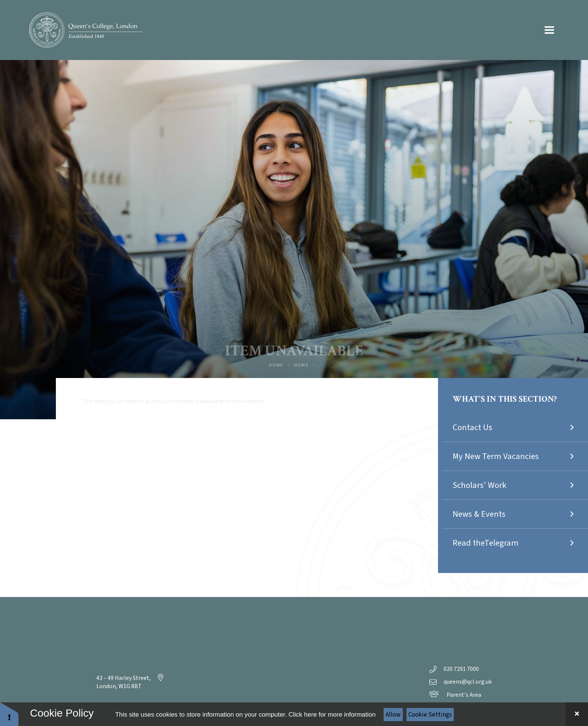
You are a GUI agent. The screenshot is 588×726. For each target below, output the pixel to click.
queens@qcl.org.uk (460, 682)
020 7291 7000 (454, 669)
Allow (393, 715)
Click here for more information (332, 715)
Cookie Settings (430, 715)
